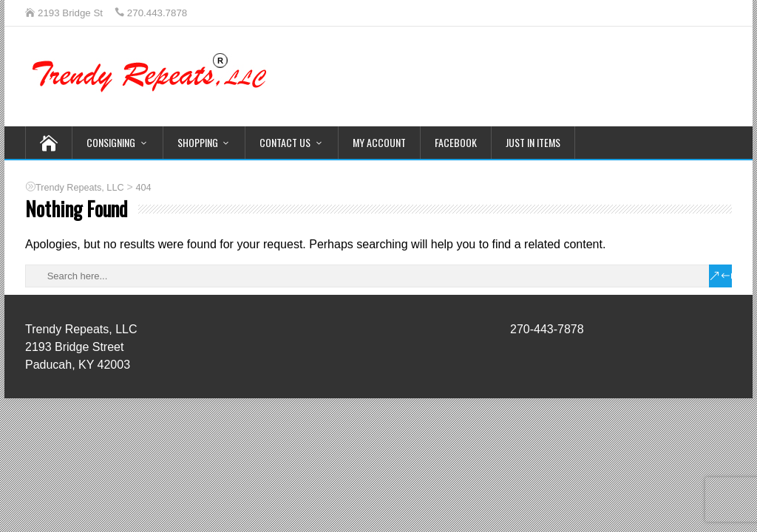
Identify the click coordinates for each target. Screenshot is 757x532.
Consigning (111, 142)
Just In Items (533, 142)
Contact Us (285, 142)
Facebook (456, 142)
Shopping (198, 142)
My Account (379, 142)
